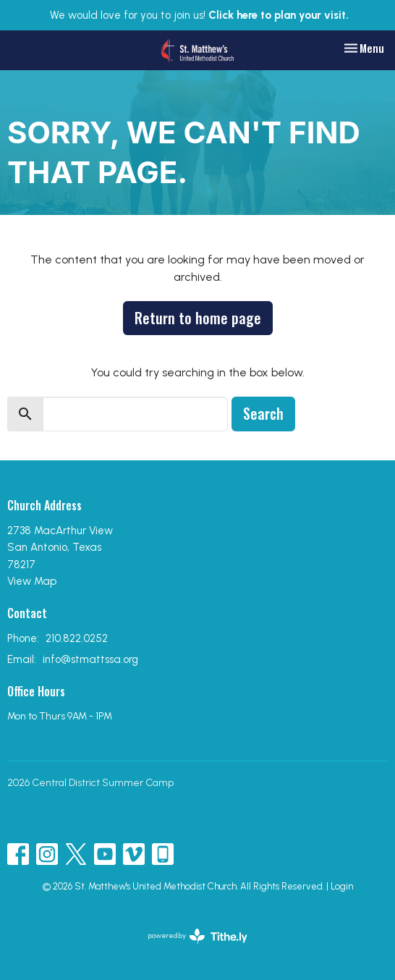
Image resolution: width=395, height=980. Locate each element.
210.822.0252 (77, 638)
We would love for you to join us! (199, 15)
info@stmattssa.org (90, 659)
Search (263, 413)
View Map (32, 581)
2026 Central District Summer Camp (90, 783)
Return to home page (198, 318)
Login (342, 886)
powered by (198, 936)
